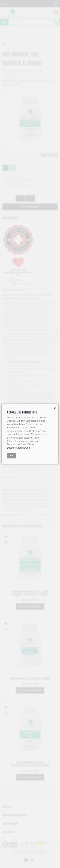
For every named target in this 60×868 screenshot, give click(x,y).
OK (12, 456)
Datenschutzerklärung (18, 448)
